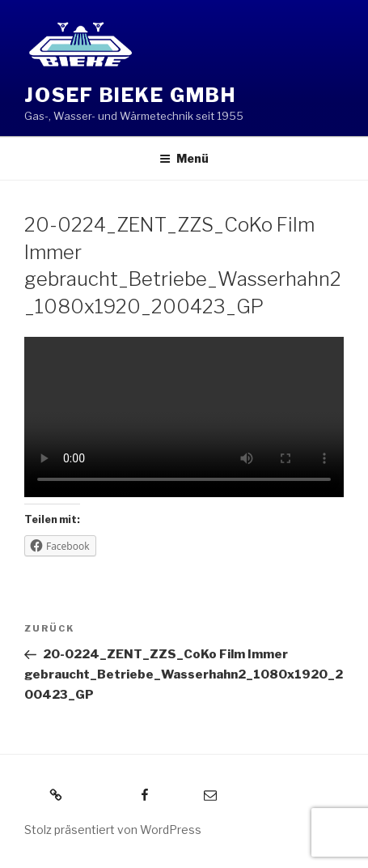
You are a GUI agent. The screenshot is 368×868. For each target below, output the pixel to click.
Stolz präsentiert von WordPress (113, 830)
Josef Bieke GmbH (130, 95)
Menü (184, 158)
